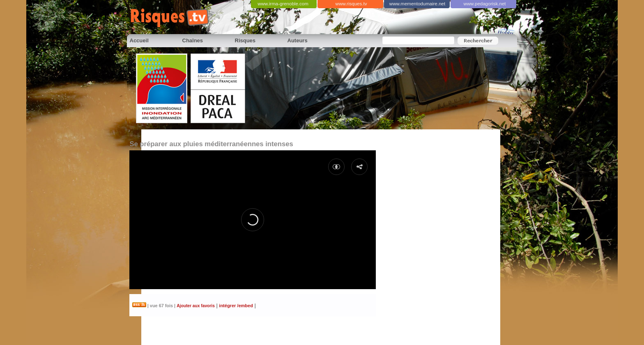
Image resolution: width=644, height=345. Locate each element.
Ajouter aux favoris (196, 306)
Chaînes (193, 40)
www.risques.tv (351, 4)
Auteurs (298, 40)
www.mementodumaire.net (417, 4)
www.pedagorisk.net (484, 4)
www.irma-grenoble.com (283, 4)
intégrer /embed (236, 306)
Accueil (139, 40)
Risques (245, 40)
